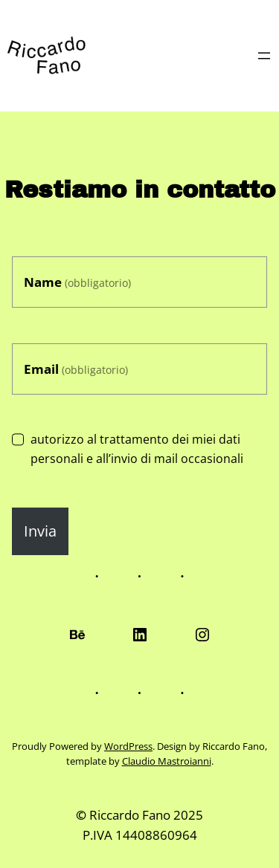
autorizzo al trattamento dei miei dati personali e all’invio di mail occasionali (128, 449)
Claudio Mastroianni (167, 761)
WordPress (128, 746)
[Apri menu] (264, 56)
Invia (40, 531)
